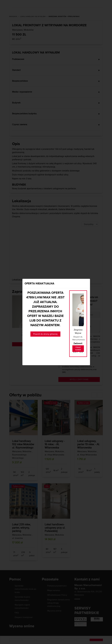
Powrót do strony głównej (45, 334)
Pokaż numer (78, 349)
